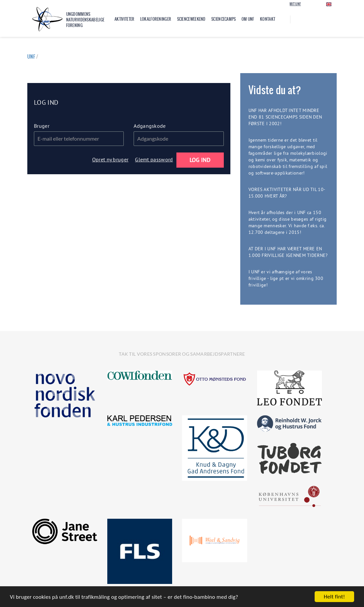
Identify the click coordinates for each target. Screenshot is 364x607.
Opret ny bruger (110, 159)
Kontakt (268, 19)
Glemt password (154, 159)
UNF (31, 57)
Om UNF (248, 19)
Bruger (42, 126)
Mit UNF (295, 4)
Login (311, 4)
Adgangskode (150, 126)
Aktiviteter (124, 19)
